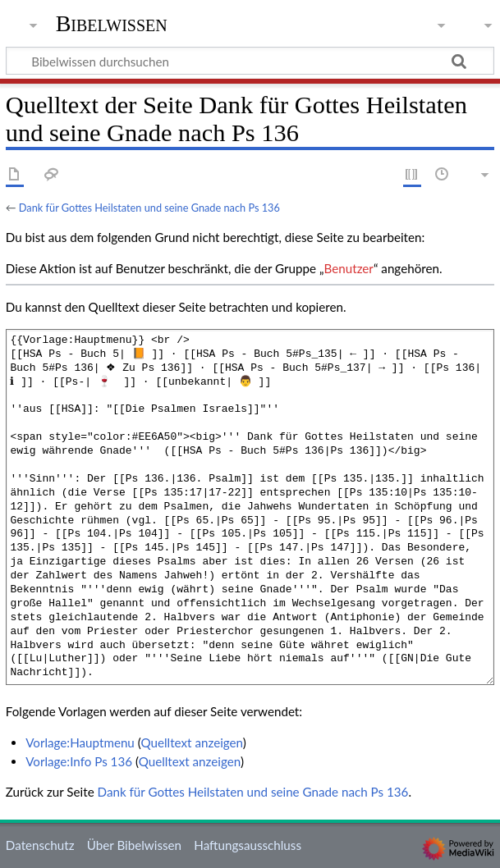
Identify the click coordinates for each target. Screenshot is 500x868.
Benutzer (349, 268)
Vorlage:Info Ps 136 (79, 761)
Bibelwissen (112, 24)
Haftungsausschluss (248, 845)
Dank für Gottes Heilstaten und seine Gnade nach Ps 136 (149, 208)
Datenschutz (40, 845)
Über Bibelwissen (134, 845)
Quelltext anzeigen (191, 742)
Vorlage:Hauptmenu (80, 742)
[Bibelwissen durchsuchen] (250, 61)
